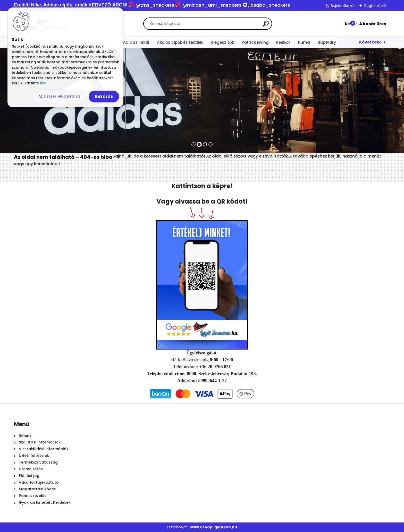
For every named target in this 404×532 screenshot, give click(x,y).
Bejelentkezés (343, 6)
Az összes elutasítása (59, 96)
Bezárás (104, 96)
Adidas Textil (136, 42)
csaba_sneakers (270, 5)
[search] (266, 26)
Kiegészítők (222, 42)
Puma (304, 42)
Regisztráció (375, 6)
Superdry (327, 42)
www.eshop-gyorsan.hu (213, 527)
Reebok (283, 42)
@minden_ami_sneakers (212, 5)
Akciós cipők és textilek (180, 42)
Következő (370, 42)
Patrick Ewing (255, 42)
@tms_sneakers (155, 5)
